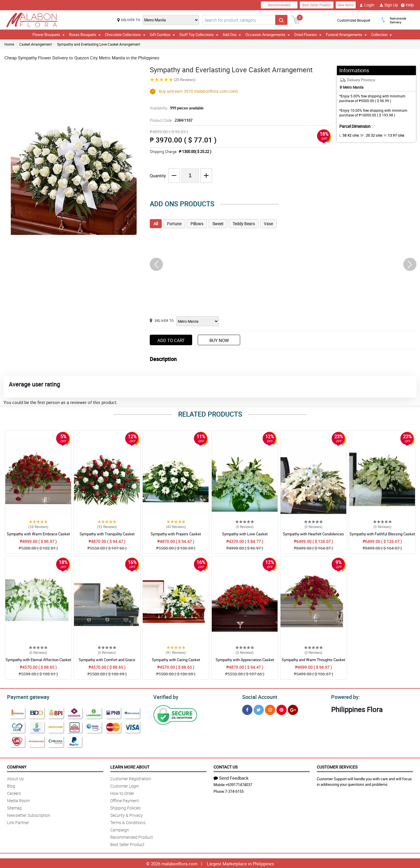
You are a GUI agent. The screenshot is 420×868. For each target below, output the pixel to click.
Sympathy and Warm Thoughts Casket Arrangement (313, 662)
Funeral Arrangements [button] (346, 35)
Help (407, 5)
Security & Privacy (126, 814)
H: (389, 135)
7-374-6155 (234, 790)
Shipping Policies (125, 807)
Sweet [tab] (218, 224)
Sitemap (14, 807)
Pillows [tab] (197, 224)
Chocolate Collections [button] (125, 35)
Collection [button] (382, 35)
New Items (346, 5)
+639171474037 (239, 784)
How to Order (122, 792)
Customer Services (337, 766)
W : (369, 135)
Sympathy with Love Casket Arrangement (245, 537)
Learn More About (130, 766)
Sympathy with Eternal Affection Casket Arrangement (38, 662)
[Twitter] (259, 709)
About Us (15, 778)
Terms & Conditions (128, 822)
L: (348, 135)
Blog (11, 785)
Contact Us (226, 766)
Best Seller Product (317, 5)
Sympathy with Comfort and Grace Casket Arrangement (107, 662)
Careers (14, 792)
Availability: (175, 108)
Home (9, 44)
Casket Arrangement (36, 44)
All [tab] (156, 224)
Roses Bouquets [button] (85, 35)
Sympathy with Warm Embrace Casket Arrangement (38, 537)
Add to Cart (171, 340)
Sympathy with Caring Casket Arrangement (176, 662)
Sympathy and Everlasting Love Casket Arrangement (99, 44)
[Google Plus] (293, 709)
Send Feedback (231, 777)
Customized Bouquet (354, 20)
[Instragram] (270, 709)
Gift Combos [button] (162, 35)
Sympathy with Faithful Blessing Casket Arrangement (382, 537)
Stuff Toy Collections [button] (199, 35)
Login (367, 5)
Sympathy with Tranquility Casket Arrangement (107, 537)
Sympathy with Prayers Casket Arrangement (176, 537)
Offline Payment (125, 800)
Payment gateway (26, 696)
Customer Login (125, 785)
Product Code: (170, 120)
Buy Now (219, 340)
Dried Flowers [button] (308, 35)
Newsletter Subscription (29, 814)
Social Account (258, 696)
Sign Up (389, 5)
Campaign (120, 829)
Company (17, 766)
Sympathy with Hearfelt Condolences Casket (313, 537)
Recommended (279, 5)
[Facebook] (247, 709)
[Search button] (281, 20)
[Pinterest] (282, 709)
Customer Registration (131, 778)
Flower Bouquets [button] (49, 35)
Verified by (165, 696)
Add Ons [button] (232, 35)
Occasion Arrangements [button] (268, 35)
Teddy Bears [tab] (244, 224)
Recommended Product (132, 836)
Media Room (18, 800)
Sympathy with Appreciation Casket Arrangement (245, 662)
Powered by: (344, 696)
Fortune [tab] (174, 224)
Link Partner (18, 822)
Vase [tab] (268, 224)
